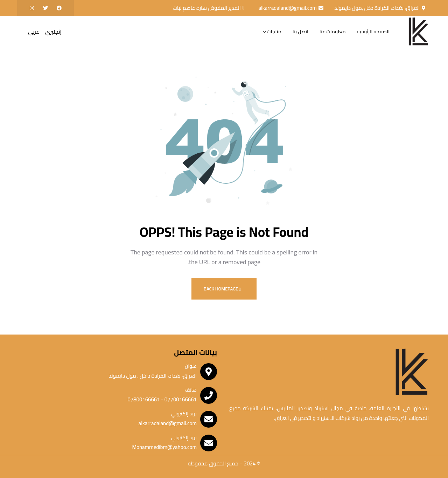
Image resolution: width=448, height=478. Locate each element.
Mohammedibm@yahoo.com (164, 447)
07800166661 (143, 399)
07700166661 (180, 399)
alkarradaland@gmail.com (168, 423)
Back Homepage (222, 289)
